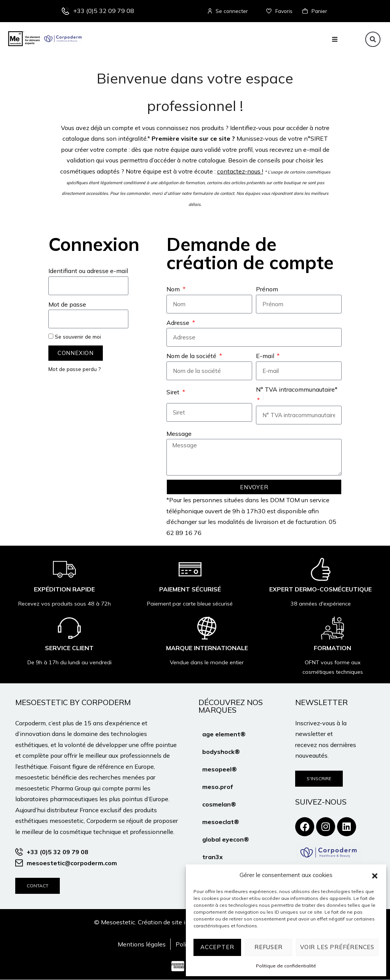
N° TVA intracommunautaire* (297, 390)
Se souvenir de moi (75, 337)
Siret (174, 392)
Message (179, 434)
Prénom (267, 290)
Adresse (179, 323)
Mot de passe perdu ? (74, 369)
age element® (224, 734)
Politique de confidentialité (286, 966)
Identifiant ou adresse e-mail (88, 272)
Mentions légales (142, 945)
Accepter (217, 947)
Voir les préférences (337, 947)
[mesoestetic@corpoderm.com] (19, 863)
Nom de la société (192, 356)
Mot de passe (67, 305)
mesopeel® (220, 770)
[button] (375, 875)
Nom (174, 290)
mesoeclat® (221, 822)
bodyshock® (221, 752)
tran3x (213, 857)
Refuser (269, 947)
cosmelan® (219, 805)
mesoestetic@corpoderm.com (72, 863)
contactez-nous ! (240, 172)
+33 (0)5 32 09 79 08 (104, 11)
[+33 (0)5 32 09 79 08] (66, 11)
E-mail (266, 356)
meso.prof (217, 787)
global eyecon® (226, 840)
